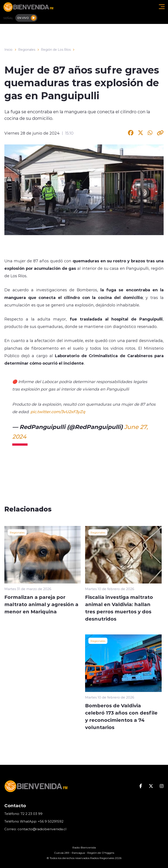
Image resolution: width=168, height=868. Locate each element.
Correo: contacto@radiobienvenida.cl (35, 829)
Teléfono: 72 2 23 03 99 (23, 814)
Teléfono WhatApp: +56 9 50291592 (34, 821)
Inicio (8, 50)
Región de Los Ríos (56, 50)
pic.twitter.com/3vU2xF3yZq (58, 412)
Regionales (27, 50)
